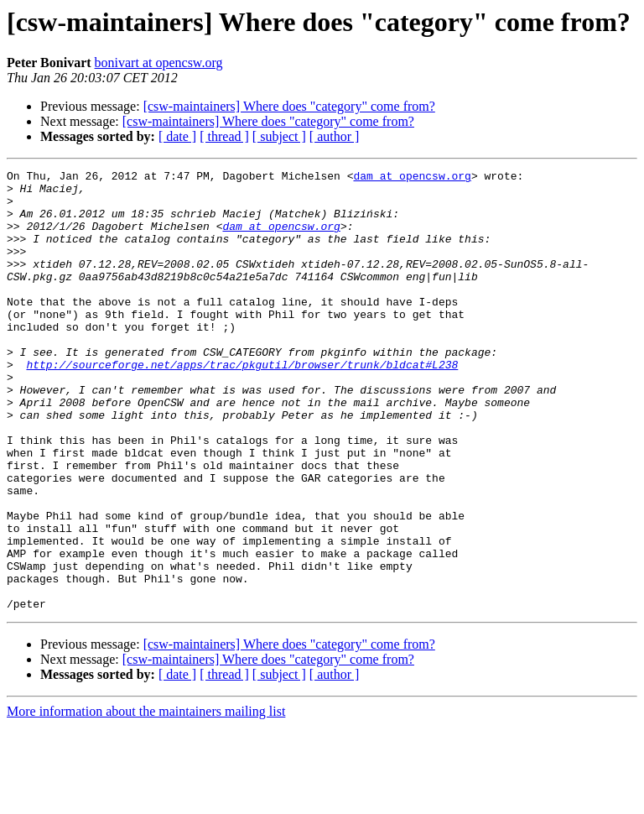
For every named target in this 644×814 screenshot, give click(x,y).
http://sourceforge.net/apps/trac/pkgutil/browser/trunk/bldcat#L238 (242, 404)
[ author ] (335, 136)
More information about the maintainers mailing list (146, 799)
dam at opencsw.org (412, 178)
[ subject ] (279, 136)
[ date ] (177, 136)
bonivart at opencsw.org (159, 63)
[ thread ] (224, 136)
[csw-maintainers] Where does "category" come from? (289, 106)
